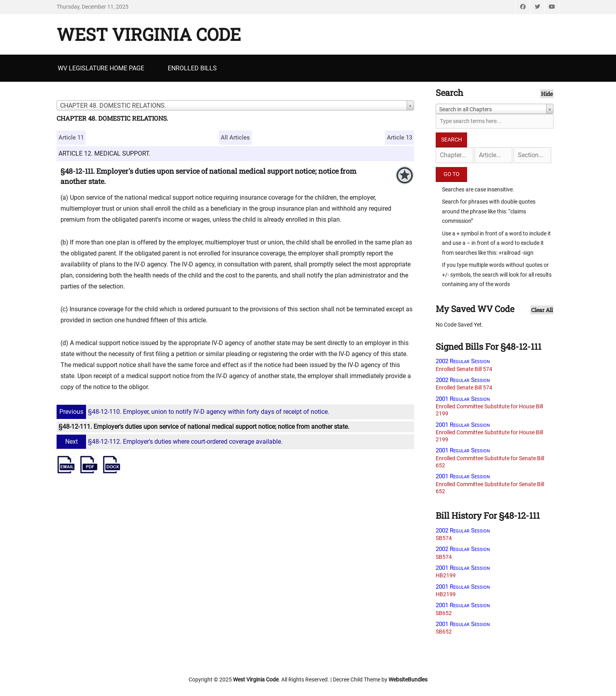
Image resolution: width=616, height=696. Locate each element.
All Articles (235, 138)
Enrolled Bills (192, 68)
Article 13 (400, 138)
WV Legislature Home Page (101, 68)
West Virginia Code (149, 34)
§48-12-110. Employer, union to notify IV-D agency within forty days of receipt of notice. (194, 412)
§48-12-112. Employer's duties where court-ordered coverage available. (170, 442)
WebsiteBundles (408, 679)
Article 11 (71, 138)
